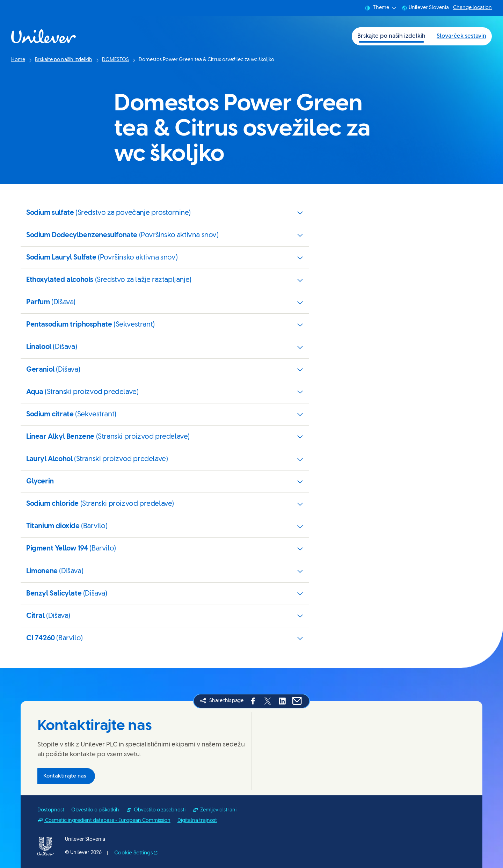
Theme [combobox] (380, 8)
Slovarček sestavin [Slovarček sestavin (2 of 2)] (461, 36)
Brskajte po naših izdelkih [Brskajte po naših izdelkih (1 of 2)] (391, 36)
